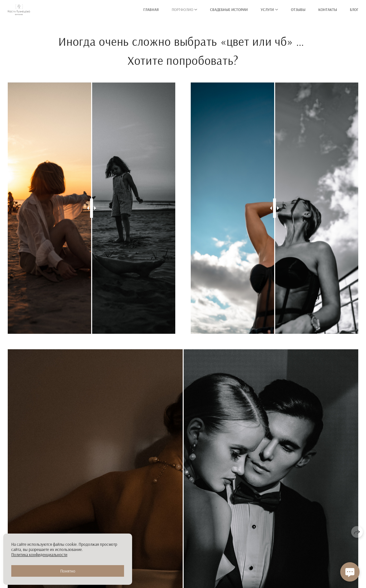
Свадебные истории (229, 10)
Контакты (328, 10)
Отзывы (298, 10)
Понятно (68, 571)
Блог (354, 10)
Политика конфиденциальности (39, 554)
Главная (151, 10)
